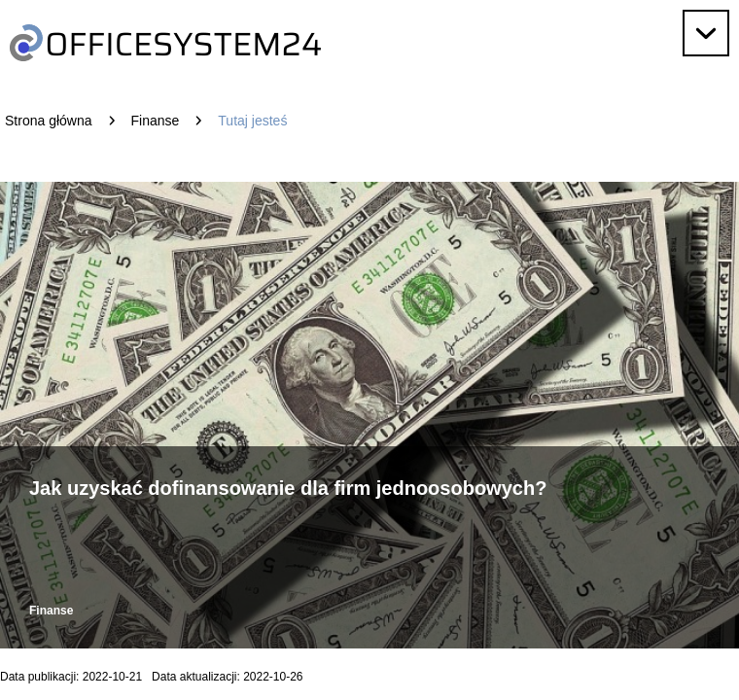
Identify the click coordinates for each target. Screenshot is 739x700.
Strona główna (49, 121)
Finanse (156, 121)
